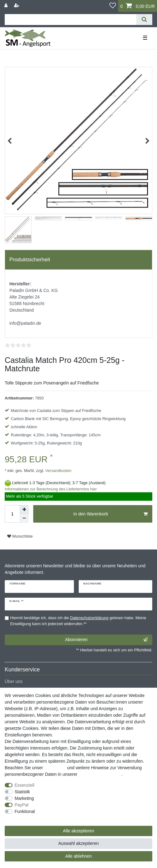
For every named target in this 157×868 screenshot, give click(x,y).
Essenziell (25, 785)
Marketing (24, 798)
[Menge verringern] (24, 518)
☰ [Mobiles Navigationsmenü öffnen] (145, 38)
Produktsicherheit (30, 260)
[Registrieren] (17, 5)
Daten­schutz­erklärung (100, 774)
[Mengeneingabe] (12, 514)
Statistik (22, 792)
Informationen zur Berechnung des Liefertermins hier (51, 489)
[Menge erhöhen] (24, 509)
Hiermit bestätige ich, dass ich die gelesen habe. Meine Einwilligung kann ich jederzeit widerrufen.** (78, 621)
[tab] (78, 260)
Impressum (55, 768)
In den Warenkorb (110, 514)
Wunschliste (20, 536)
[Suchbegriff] (71, 20)
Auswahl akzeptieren (78, 843)
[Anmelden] (7, 5)
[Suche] (144, 20)
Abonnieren (106, 640)
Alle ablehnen (78, 856)
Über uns (14, 681)
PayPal (22, 805)
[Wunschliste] (113, 6)
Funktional (25, 811)
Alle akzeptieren (79, 831)
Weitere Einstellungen (26, 818)
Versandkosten (58, 471)
